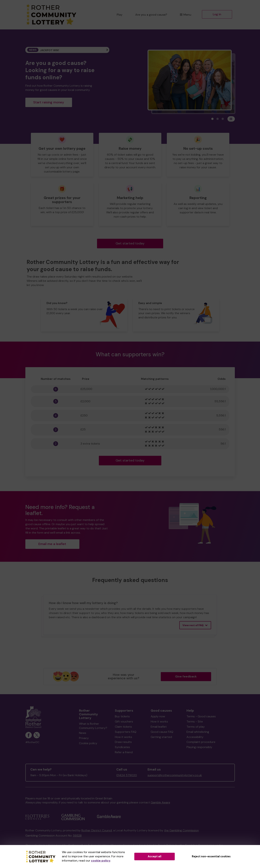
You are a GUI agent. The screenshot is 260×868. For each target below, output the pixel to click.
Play (120, 15)
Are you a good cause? (151, 15)
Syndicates (122, 747)
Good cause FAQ (162, 732)
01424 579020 (127, 775)
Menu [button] (185, 15)
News (83, 733)
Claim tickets (123, 727)
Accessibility (195, 737)
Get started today (130, 243)
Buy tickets (122, 716)
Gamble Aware (160, 802)
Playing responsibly (199, 747)
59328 (77, 836)
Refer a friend (124, 752)
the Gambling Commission (181, 830)
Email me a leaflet (52, 544)
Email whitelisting (198, 732)
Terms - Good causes (201, 716)
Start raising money (49, 102)
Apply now (158, 716)
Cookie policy (88, 743)
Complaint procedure (201, 742)
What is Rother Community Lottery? (93, 726)
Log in (217, 14)
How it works (123, 737)
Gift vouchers (124, 721)
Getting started (161, 737)
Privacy (84, 738)
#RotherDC (32, 742)
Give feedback (186, 676)
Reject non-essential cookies (211, 856)
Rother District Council (97, 830)
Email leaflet (159, 727)
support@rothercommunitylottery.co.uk (175, 775)
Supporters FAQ (126, 732)
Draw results (123, 742)
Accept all (155, 856)
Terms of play (196, 727)
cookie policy (101, 861)
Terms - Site (195, 721)
